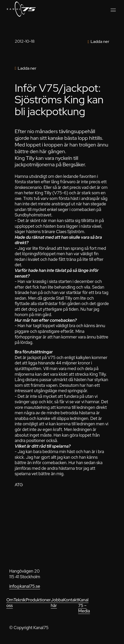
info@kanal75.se (25, 586)
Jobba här (57, 603)
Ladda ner (100, 42)
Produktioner (38, 600)
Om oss (10, 603)
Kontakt (71, 600)
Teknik (19, 600)
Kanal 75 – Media (84, 605)
